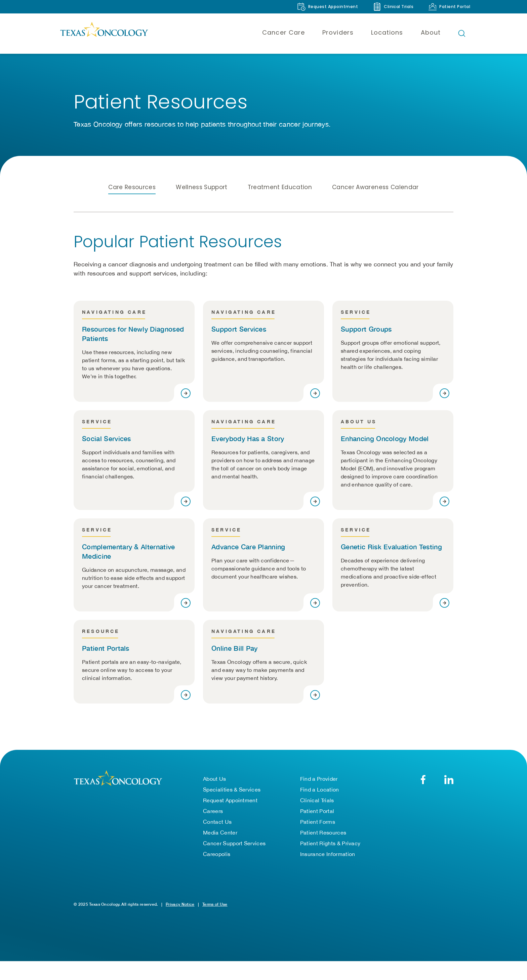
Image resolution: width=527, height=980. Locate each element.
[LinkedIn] (449, 780)
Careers (213, 812)
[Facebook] (423, 780)
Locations (387, 32)
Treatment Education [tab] (280, 187)
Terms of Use (215, 905)
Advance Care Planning (248, 547)
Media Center (220, 833)
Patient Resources (323, 833)
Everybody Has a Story (248, 438)
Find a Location (320, 790)
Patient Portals (106, 648)
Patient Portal (317, 812)
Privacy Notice (180, 905)
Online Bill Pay (235, 648)
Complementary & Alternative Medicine (129, 551)
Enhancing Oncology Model (385, 438)
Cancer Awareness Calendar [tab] (375, 187)
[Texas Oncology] (104, 33)
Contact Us (217, 822)
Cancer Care (283, 32)
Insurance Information (328, 855)
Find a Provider (319, 779)
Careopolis (217, 855)
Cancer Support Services (234, 844)
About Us (215, 779)
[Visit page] (186, 393)
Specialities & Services (232, 790)
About (431, 32)
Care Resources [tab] (132, 187)
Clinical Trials (317, 801)
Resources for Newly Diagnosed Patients (133, 334)
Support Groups (366, 329)
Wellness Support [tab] (201, 187)
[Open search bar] (462, 33)
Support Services (239, 329)
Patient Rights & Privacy (330, 844)
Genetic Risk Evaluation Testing (391, 547)
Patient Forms (318, 822)
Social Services (107, 438)
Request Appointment (230, 801)
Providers (338, 32)
